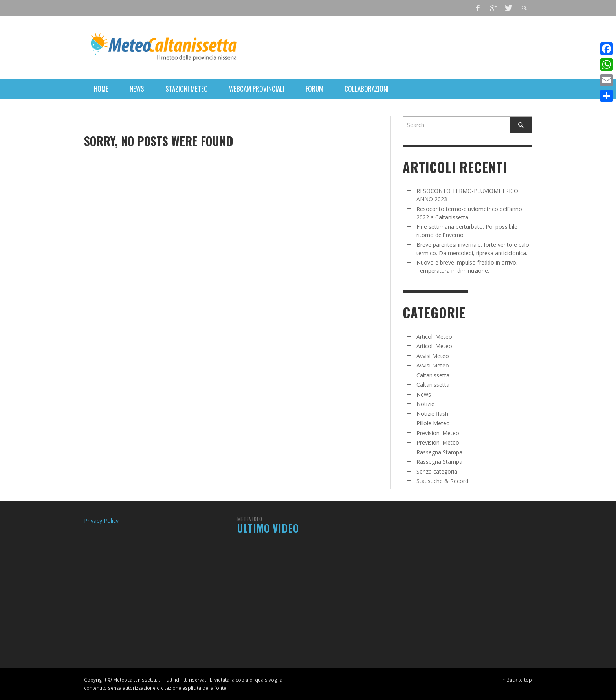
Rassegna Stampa (439, 452)
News (424, 394)
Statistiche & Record (442, 481)
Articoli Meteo (434, 337)
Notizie (425, 404)
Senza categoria (437, 471)
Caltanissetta (433, 375)
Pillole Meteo (433, 423)
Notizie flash (432, 414)
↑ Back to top (517, 680)
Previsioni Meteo (438, 433)
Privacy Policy (101, 521)
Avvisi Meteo (433, 356)
